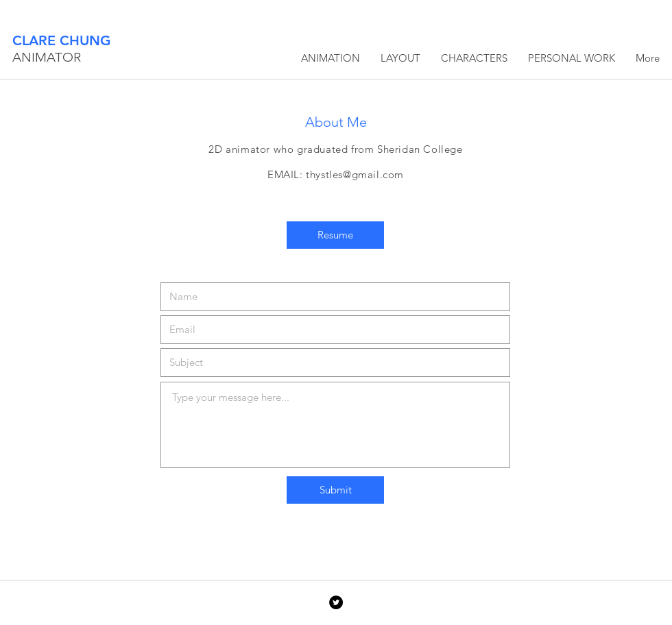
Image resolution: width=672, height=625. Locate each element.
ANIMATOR (47, 57)
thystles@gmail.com (355, 174)
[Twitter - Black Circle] (336, 602)
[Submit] (335, 490)
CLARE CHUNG (62, 40)
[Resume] (335, 235)
